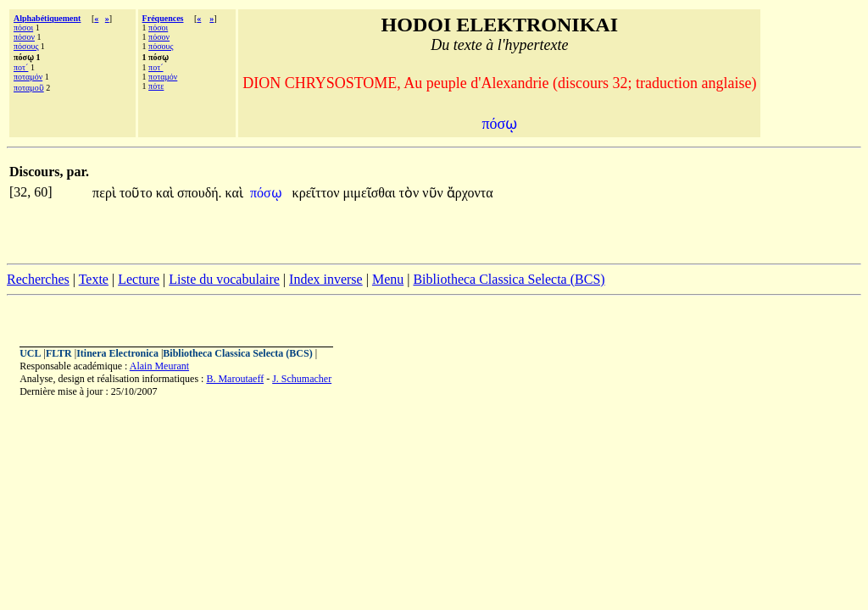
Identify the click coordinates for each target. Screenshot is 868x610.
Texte (94, 279)
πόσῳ (268, 193)
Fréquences (163, 18)
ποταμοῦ (29, 88)
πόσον (24, 37)
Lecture (139, 279)
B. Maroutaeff (235, 379)
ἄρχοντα (470, 193)
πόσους (26, 46)
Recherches (38, 279)
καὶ (167, 193)
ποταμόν (28, 77)
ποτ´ (21, 67)
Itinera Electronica (117, 353)
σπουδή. (200, 193)
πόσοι (23, 28)
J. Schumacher (302, 379)
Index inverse (326, 279)
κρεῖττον (318, 193)
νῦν (434, 193)
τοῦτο (138, 193)
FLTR (59, 353)
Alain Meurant (159, 366)
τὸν (411, 193)
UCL (30, 353)
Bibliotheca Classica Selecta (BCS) (509, 279)
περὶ (106, 193)
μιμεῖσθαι (370, 193)
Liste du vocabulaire (224, 279)
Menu (388, 279)
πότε (156, 86)
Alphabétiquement (47, 18)
